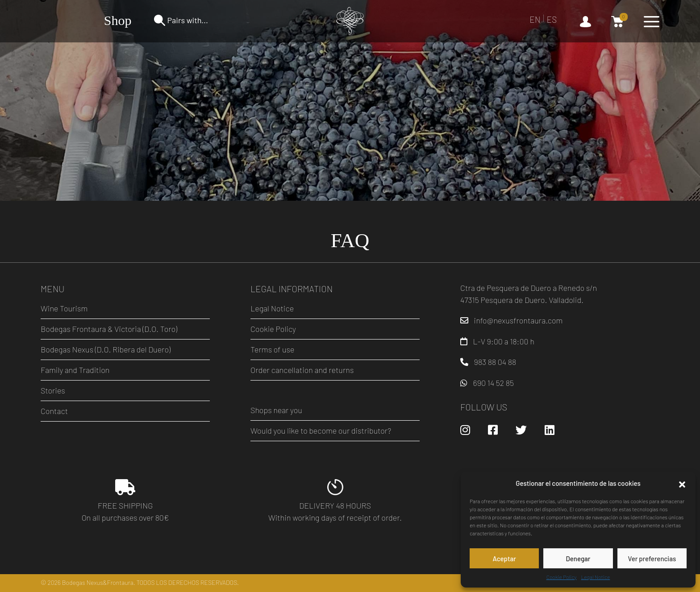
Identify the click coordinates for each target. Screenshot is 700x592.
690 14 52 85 (494, 383)
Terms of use (273, 349)
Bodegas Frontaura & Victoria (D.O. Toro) (109, 329)
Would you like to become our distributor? (321, 431)
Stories (53, 390)
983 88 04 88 (495, 362)
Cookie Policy (562, 577)
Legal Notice (596, 577)
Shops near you (276, 410)
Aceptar (504, 559)
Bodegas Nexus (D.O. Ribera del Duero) (106, 349)
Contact (54, 411)
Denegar (578, 559)
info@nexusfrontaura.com (519, 320)
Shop (118, 20)
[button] (682, 483)
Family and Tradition (75, 370)
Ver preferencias (652, 559)
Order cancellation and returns (302, 370)
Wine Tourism (64, 308)
